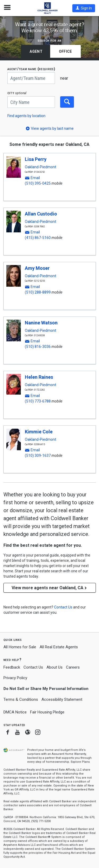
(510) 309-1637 (38, 455)
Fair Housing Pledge (47, 712)
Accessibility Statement (62, 699)
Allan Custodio (41, 214)
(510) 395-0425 (38, 183)
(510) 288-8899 (38, 292)
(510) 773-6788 (38, 401)
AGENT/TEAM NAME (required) (31, 69)
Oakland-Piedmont (41, 167)
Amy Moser (37, 268)
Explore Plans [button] (80, 762)
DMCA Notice (15, 712)
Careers (73, 667)
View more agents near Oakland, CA (50, 588)
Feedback (12, 667)
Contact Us (33, 667)
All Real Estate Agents (59, 647)
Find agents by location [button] (26, 116)
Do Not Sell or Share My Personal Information (46, 689)
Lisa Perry (36, 159)
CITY (17, 93)
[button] (84, 8)
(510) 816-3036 (38, 347)
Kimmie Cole (39, 432)
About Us (55, 667)
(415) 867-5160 (38, 238)
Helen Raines (39, 377)
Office (65, 51)
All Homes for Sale (20, 647)
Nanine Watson (41, 323)
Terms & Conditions (21, 699)
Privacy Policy (15, 678)
